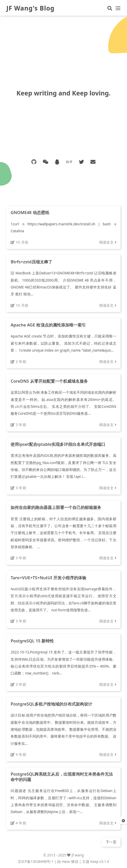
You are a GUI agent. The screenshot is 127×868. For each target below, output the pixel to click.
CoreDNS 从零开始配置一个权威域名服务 (49, 381)
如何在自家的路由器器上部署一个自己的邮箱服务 (56, 507)
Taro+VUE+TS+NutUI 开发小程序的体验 (48, 578)
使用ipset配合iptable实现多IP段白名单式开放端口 (58, 444)
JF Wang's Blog (31, 8)
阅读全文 (108, 242)
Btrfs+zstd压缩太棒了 (31, 262)
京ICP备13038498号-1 (36, 861)
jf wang (78, 855)
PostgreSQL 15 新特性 (32, 641)
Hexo (66, 861)
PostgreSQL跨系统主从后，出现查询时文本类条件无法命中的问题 (62, 777)
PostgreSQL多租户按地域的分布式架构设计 (51, 704)
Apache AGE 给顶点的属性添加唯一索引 (48, 325)
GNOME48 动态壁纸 (30, 212)
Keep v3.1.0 (100, 861)
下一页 (111, 842)
